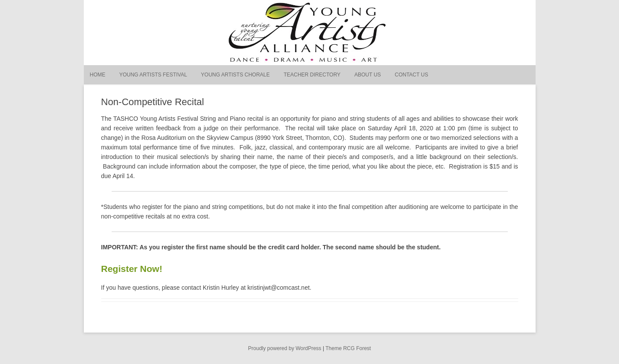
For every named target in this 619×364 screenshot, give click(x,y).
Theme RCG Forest (348, 348)
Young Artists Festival (153, 75)
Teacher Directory (312, 75)
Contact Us (412, 75)
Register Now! (132, 269)
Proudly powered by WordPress (285, 348)
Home (98, 75)
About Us (368, 75)
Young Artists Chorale (235, 75)
